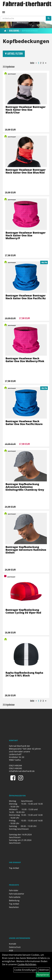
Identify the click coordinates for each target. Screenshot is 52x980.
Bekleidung (14, 31)
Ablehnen (44, 970)
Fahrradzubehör (17, 894)
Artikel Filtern (14, 54)
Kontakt (13, 944)
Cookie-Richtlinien (27, 964)
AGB (11, 950)
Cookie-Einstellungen (25, 970)
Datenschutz (15, 947)
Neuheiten (14, 907)
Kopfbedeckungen (30, 31)
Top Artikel (14, 868)
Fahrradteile (15, 897)
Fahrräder (14, 890)
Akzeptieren (43, 975)
